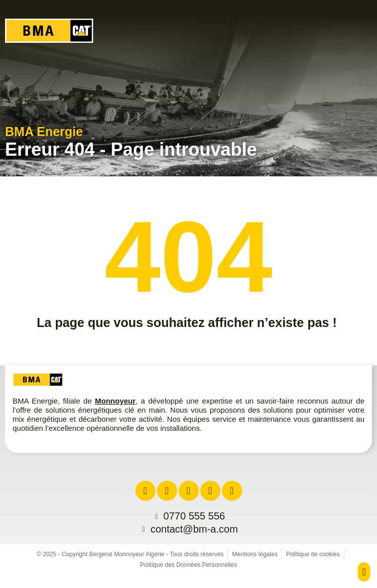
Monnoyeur (116, 401)
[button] (358, 34)
